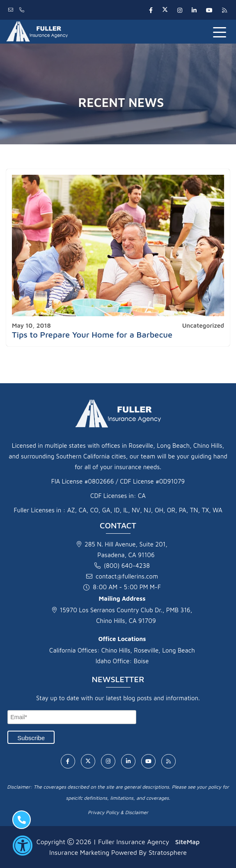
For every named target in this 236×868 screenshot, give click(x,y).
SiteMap (187, 842)
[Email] (72, 717)
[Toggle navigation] (221, 32)
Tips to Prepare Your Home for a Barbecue (92, 334)
